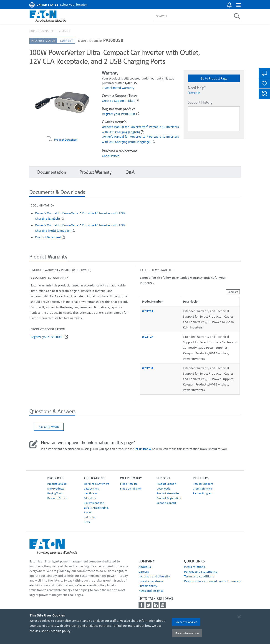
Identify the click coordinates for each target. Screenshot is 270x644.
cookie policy (61, 631)
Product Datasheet (66, 139)
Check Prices (111, 156)
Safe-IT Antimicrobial (96, 508)
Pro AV (88, 512)
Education (90, 498)
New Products (56, 489)
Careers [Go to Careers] (144, 572)
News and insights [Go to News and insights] (151, 591)
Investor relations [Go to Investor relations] (151, 581)
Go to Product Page (214, 78)
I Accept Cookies (186, 622)
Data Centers (91, 489)
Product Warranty (96, 172)
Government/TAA (94, 503)
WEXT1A (148, 311)
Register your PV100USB (118, 114)
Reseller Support (203, 484)
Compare (233, 292)
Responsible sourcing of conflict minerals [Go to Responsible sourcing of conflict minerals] (212, 581)
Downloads (163, 489)
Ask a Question (49, 427)
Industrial (89, 517)
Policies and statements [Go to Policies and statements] (201, 572)
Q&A (130, 172)
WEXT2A (148, 337)
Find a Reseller (129, 484)
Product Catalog (57, 484)
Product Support (166, 484)
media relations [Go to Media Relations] (195, 567)
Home (33, 31)
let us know (143, 449)
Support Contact (166, 503)
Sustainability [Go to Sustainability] (148, 586)
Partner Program (203, 493)
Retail (87, 522)
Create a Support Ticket (118, 101)
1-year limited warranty (118, 88)
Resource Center (57, 498)
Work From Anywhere (96, 484)
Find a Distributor (130, 489)
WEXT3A (148, 368)
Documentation (52, 172)
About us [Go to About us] (145, 567)
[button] (238, 5)
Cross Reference (202, 489)
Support (47, 31)
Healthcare (90, 493)
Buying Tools (55, 493)
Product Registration (169, 498)
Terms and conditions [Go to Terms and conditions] (199, 576)
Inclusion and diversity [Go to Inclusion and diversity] (154, 576)
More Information (187, 633)
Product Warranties (168, 493)
